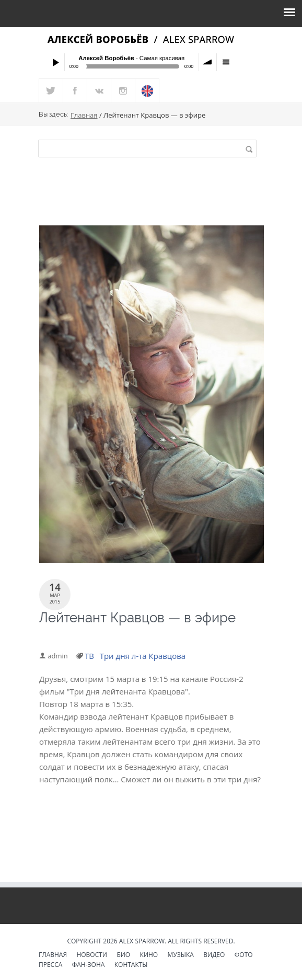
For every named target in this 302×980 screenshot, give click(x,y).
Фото (244, 955)
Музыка (181, 955)
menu (226, 62)
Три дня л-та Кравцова (143, 656)
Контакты (131, 965)
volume (208, 62)
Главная (84, 116)
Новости (92, 955)
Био (123, 955)
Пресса (50, 965)
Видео (214, 955)
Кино (149, 955)
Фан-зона (89, 965)
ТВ (90, 656)
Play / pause (55, 62)
